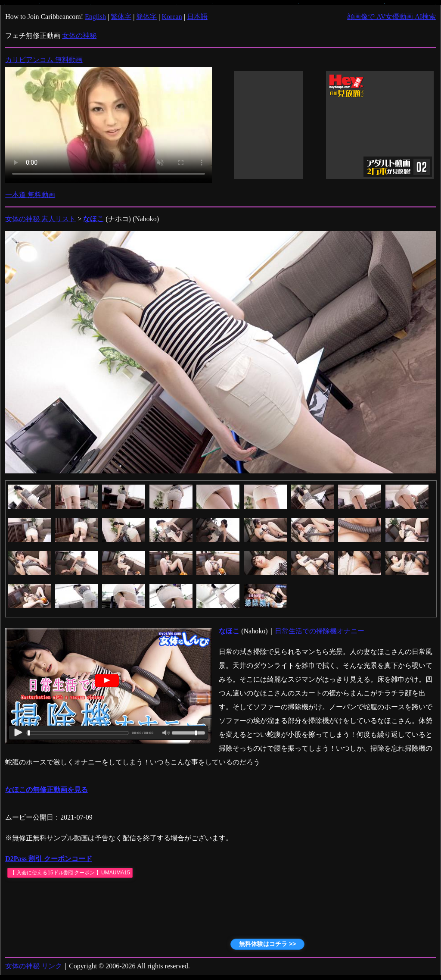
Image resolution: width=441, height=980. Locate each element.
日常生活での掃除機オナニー (320, 631)
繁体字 (121, 17)
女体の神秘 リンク (34, 966)
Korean (172, 17)
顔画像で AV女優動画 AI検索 (391, 17)
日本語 (197, 17)
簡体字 (146, 17)
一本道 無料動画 (30, 195)
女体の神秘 (79, 36)
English (95, 17)
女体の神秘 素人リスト (40, 219)
